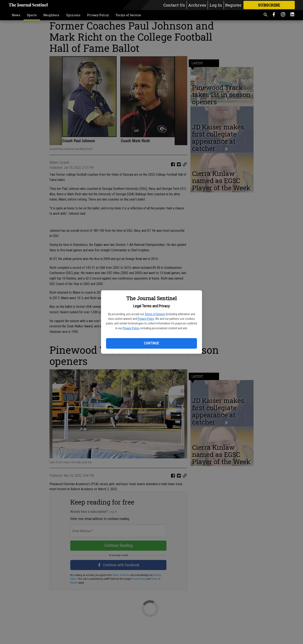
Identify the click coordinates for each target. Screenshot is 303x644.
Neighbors (51, 15)
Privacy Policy (146, 319)
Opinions (73, 15)
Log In (216, 5)
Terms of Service (155, 314)
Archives (197, 5)
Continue (151, 343)
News (16, 15)
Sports (32, 15)
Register (233, 5)
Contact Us (174, 5)
